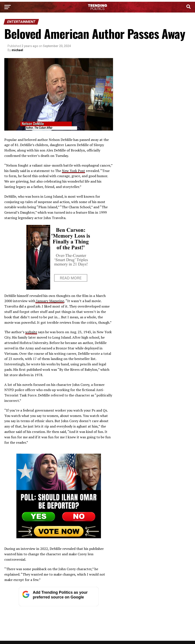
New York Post (73, 171)
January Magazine (50, 301)
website (31, 332)
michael (17, 50)
